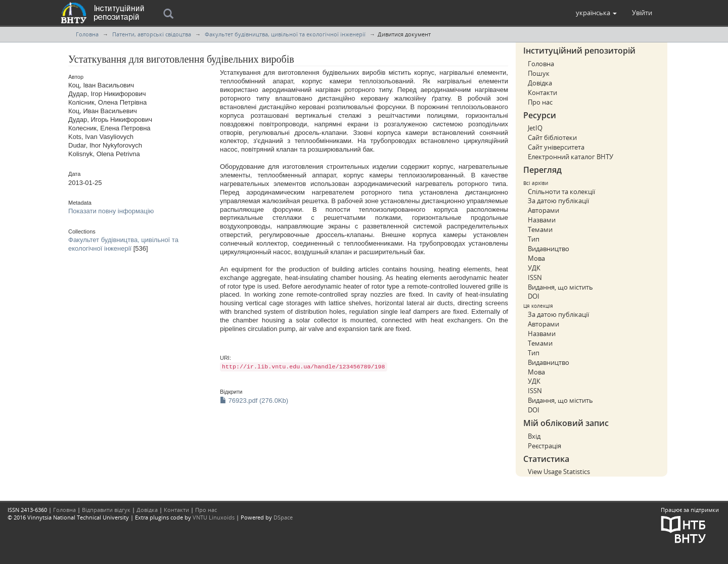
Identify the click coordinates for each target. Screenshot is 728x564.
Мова (536, 258)
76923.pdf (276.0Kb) (254, 401)
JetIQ (535, 128)
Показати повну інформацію (111, 211)
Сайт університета (556, 147)
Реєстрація (544, 446)
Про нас (540, 102)
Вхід (534, 436)
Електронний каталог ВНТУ (571, 157)
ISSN (535, 277)
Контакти (542, 92)
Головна (87, 34)
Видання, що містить (560, 287)
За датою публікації (558, 201)
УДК (534, 268)
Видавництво (549, 249)
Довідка (540, 83)
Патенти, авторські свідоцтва (152, 34)
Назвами (542, 220)
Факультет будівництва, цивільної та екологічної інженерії (285, 34)
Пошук (539, 73)
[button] (596, 13)
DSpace (283, 517)
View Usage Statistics (559, 472)
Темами (540, 229)
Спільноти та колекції (561, 192)
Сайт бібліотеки (552, 137)
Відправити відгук (106, 510)
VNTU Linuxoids (214, 517)
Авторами (543, 210)
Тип (534, 239)
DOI (534, 296)
